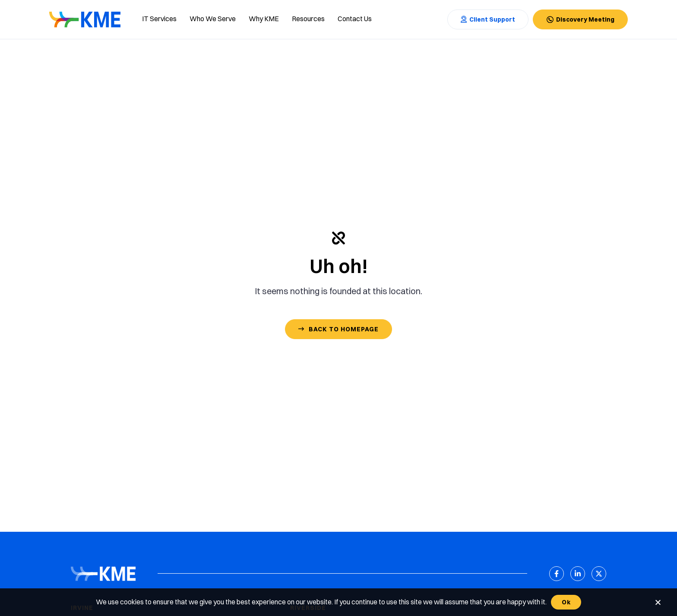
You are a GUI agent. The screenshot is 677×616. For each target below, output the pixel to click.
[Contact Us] (488, 19)
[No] (658, 602)
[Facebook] (557, 574)
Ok (566, 602)
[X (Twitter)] (599, 574)
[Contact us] (355, 19)
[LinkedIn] (578, 574)
